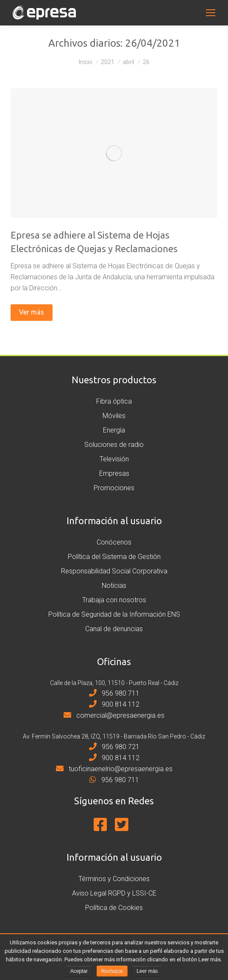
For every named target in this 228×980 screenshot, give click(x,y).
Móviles (114, 416)
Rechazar (112, 971)
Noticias (114, 585)
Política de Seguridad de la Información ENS (114, 614)
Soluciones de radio (114, 445)
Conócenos (114, 542)
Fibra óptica (114, 401)
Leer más (147, 971)
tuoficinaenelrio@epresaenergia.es (114, 769)
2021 (108, 62)
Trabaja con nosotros (114, 600)
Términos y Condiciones (114, 879)
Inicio (86, 62)
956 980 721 (114, 747)
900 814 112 (114, 704)
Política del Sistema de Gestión (114, 557)
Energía (114, 430)
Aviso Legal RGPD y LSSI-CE (114, 893)
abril (129, 62)
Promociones (114, 488)
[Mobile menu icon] (211, 13)
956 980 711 (114, 693)
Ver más (32, 312)
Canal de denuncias (114, 629)
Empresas (114, 473)
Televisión (114, 459)
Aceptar (79, 971)
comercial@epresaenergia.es (114, 715)
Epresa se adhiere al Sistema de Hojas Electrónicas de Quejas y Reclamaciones (94, 242)
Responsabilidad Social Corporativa (114, 571)
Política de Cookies (114, 908)
